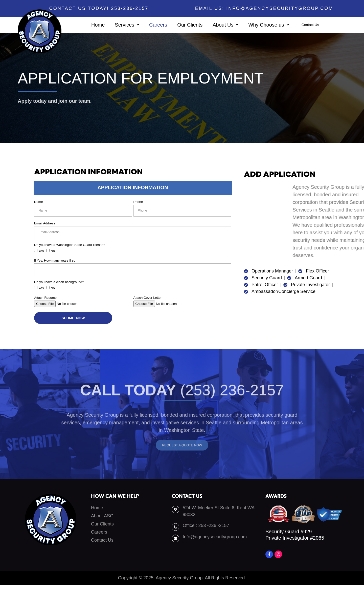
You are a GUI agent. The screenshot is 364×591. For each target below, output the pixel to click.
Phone (138, 202)
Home (89, 25)
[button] (118, 25)
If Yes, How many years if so (55, 261)
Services (118, 25)
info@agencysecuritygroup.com (280, 8)
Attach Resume (45, 298)
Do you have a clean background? (59, 282)
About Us (217, 25)
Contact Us (310, 25)
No (53, 251)
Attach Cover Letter (148, 298)
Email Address (45, 223)
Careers (149, 25)
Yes (41, 251)
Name (39, 202)
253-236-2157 (131, 8)
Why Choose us (260, 25)
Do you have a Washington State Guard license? (70, 245)
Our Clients (181, 25)
